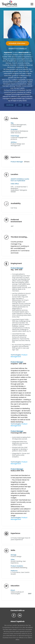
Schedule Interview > (17, 43)
